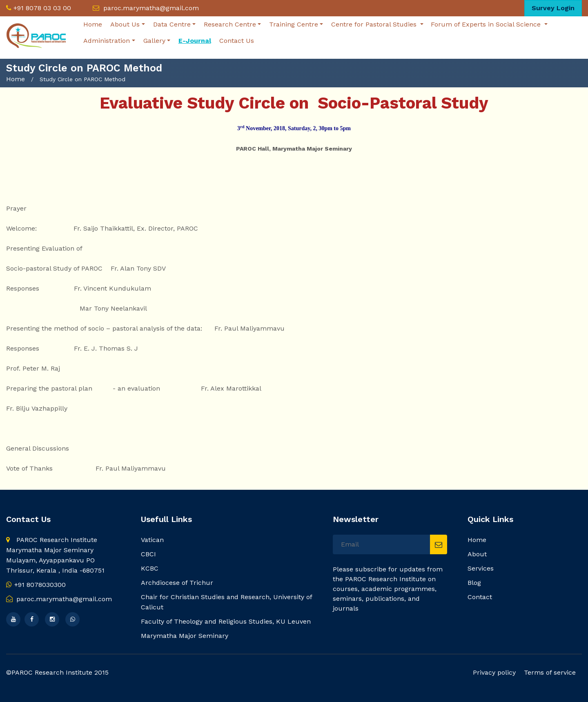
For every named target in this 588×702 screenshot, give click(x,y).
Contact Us (237, 41)
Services (481, 568)
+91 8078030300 (36, 585)
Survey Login (553, 8)
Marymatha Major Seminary (185, 636)
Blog (474, 583)
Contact (480, 597)
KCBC (150, 568)
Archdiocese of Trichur (177, 583)
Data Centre (174, 24)
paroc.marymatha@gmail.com (151, 8)
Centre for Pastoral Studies (377, 24)
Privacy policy (494, 672)
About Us (127, 24)
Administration (109, 41)
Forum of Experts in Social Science (489, 24)
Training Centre (296, 24)
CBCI (148, 554)
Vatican (152, 540)
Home (93, 24)
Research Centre (232, 24)
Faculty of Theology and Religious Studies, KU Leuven (226, 621)
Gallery (157, 41)
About (477, 554)
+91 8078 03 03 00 (42, 8)
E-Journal (195, 41)
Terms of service (550, 672)
